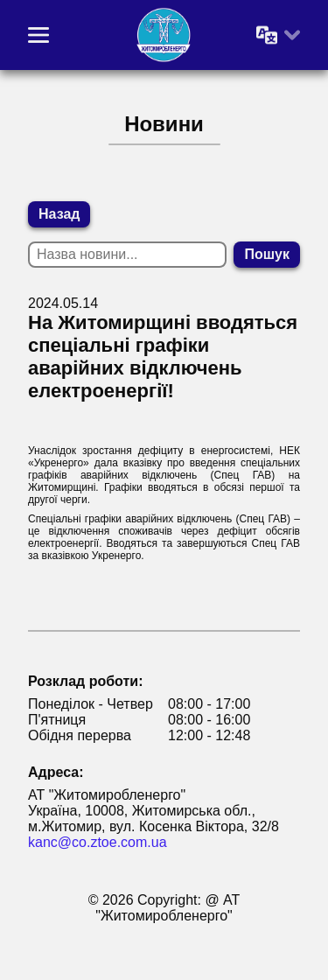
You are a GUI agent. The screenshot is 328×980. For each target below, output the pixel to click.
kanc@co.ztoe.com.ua (98, 842)
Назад (59, 214)
